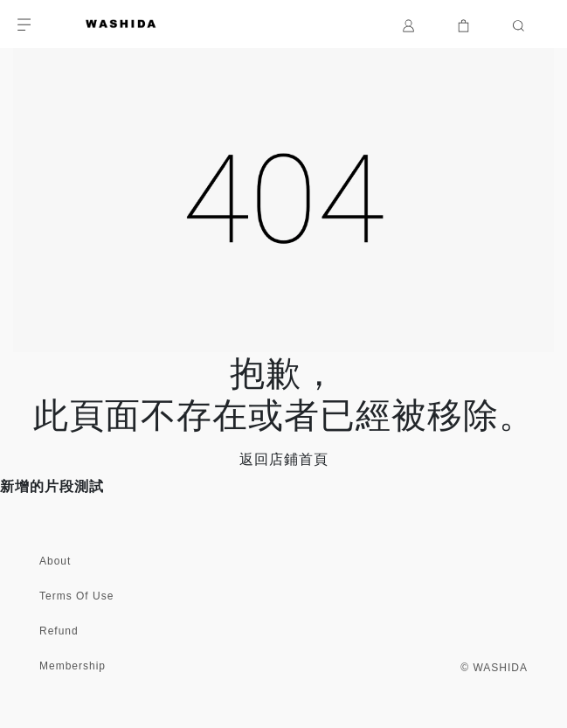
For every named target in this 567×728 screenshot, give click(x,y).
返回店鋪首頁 (284, 459)
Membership (73, 666)
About (55, 561)
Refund (59, 631)
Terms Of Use (76, 596)
